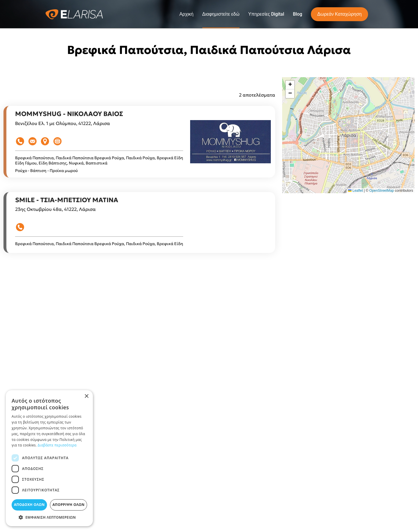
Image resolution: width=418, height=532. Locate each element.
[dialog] (49, 458)
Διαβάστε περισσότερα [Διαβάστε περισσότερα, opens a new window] (57, 445)
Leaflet (355, 191)
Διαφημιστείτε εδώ (221, 14)
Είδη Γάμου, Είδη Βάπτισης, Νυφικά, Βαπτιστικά (61, 163)
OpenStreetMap (382, 191)
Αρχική (187, 14)
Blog (298, 14)
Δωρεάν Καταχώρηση (339, 14)
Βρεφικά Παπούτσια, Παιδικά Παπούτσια (55, 158)
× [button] (86, 396)
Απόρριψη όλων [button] (69, 505)
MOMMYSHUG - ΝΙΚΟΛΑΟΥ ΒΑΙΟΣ (69, 114)
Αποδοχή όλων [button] (29, 505)
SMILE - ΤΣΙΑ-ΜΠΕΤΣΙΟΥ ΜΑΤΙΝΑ (67, 200)
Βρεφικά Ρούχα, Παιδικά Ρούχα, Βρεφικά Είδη (139, 158)
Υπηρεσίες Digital (266, 14)
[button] (290, 85)
